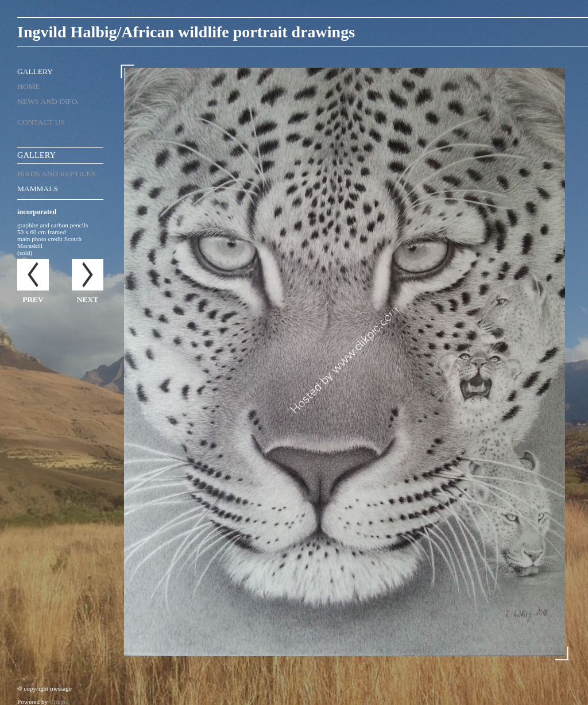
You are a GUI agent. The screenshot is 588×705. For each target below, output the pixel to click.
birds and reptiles (56, 174)
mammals (38, 189)
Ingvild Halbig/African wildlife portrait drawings (186, 32)
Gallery (35, 71)
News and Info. (48, 101)
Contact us (41, 122)
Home (29, 86)
